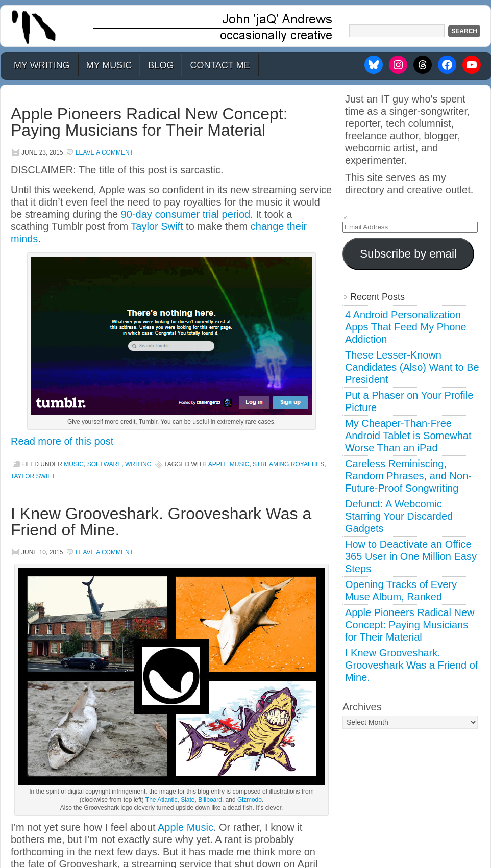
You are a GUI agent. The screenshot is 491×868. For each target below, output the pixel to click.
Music (74, 464)
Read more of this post (62, 441)
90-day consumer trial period (186, 214)
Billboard (210, 800)
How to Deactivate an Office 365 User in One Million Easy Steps (411, 556)
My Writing (42, 65)
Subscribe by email (408, 254)
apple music (229, 464)
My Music (109, 65)
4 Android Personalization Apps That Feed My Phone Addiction (406, 327)
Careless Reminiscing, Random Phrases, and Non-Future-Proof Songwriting (408, 476)
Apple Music (186, 827)
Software (105, 464)
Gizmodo (250, 800)
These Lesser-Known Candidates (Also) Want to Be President (412, 367)
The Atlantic (162, 800)
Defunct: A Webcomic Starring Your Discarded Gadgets (399, 516)
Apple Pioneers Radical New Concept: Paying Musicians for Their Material (149, 122)
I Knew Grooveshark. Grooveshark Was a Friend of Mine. (161, 522)
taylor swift (33, 476)
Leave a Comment (104, 152)
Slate (188, 800)
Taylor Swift (157, 226)
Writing (138, 464)
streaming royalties (288, 464)
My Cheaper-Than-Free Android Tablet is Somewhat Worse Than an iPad (408, 436)
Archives (362, 707)
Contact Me (220, 65)
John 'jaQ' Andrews (245, 26)
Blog (161, 65)
